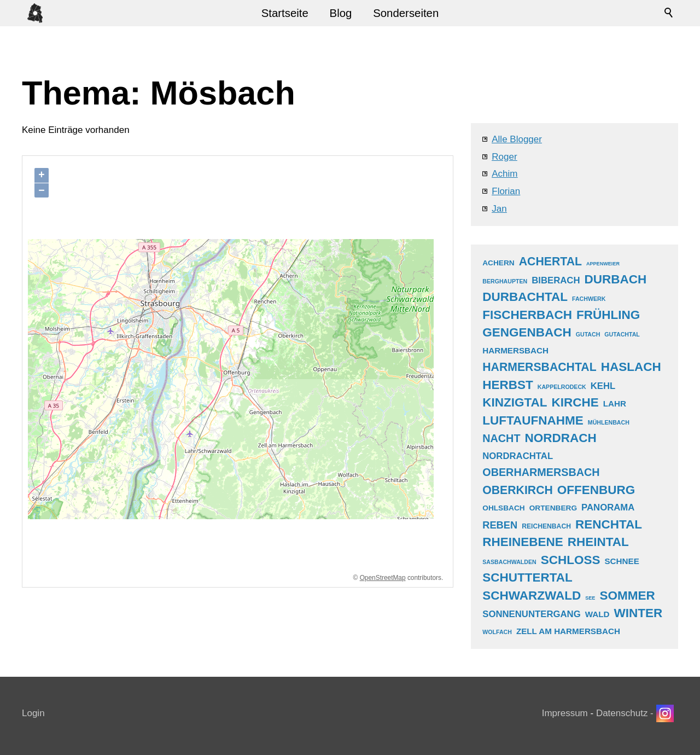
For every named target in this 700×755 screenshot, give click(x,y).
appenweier (603, 264)
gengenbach (527, 332)
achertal (550, 262)
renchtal (609, 524)
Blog (341, 13)
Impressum (565, 713)
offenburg (596, 490)
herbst (508, 385)
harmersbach (515, 350)
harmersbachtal (539, 367)
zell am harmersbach (568, 631)
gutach (588, 334)
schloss (571, 560)
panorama (608, 507)
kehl (603, 386)
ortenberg (553, 508)
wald (597, 614)
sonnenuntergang (531, 614)
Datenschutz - (626, 713)
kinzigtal (515, 402)
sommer (627, 596)
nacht (501, 438)
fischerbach (527, 315)
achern (498, 263)
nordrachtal (518, 456)
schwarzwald (532, 596)
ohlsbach (503, 508)
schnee (622, 561)
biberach (556, 280)
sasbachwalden (509, 562)
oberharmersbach (541, 472)
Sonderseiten (406, 13)
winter (638, 613)
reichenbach (546, 526)
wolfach (497, 632)
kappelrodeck (562, 387)
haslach (631, 367)
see (590, 598)
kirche (575, 402)
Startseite (285, 13)
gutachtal (622, 334)
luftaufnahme (533, 420)
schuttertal (527, 577)
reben (500, 525)
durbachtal (525, 297)
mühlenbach (609, 422)
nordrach (560, 438)
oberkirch (518, 490)
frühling (608, 315)
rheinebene (523, 542)
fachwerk (589, 299)
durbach (616, 279)
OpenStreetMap (383, 578)
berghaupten (505, 281)
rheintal (598, 542)
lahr (615, 403)
